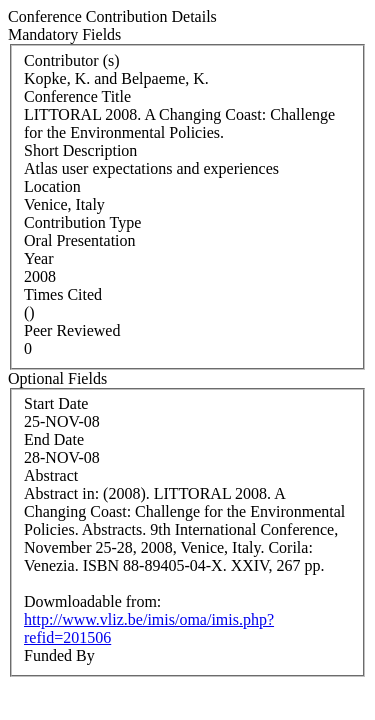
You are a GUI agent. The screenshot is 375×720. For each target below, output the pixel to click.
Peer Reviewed (72, 330)
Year (38, 258)
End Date (54, 439)
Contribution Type (82, 222)
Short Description (80, 150)
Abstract (51, 475)
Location (52, 186)
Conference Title (77, 96)
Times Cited (63, 294)
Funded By (59, 655)
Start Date (56, 403)
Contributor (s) (72, 60)
